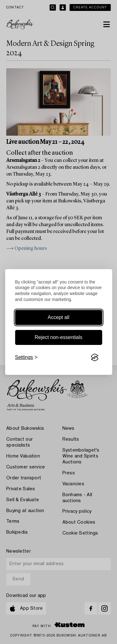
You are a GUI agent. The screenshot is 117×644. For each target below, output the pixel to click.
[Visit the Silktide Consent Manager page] (95, 357)
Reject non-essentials (58, 337)
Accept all (58, 317)
